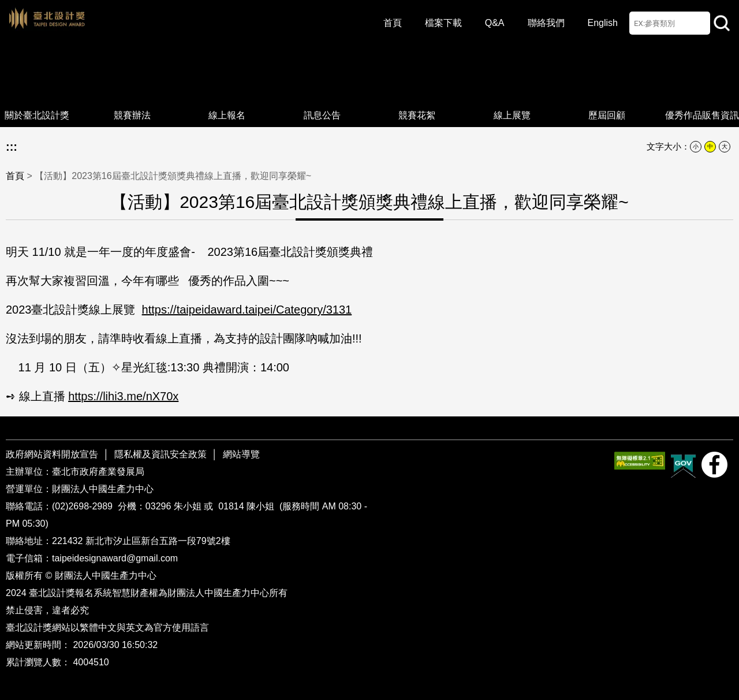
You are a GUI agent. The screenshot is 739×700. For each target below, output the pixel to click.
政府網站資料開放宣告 (53, 454)
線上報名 (227, 93)
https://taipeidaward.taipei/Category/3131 (247, 310)
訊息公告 (322, 93)
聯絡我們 (546, 23)
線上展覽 (512, 93)
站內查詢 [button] (722, 23)
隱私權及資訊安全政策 (161, 454)
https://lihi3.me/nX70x (123, 396)
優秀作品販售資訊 (702, 93)
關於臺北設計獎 (37, 93)
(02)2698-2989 (83, 506)
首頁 (393, 23)
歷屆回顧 (607, 93)
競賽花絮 (417, 93)
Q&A (495, 23)
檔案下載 (443, 23)
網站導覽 (241, 454)
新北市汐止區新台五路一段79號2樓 (158, 541)
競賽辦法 (132, 93)
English (603, 23)
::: (12, 147)
